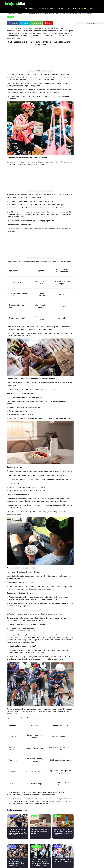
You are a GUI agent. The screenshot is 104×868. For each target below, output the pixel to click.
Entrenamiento (40, 9)
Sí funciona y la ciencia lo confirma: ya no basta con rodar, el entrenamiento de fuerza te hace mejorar (40, 862)
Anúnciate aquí (40, 71)
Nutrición (11, 17)
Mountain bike (29, 9)
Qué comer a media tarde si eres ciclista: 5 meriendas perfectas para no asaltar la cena (63, 832)
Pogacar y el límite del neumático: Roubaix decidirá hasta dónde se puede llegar (16, 862)
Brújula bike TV (78, 9)
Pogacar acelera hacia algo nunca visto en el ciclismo (63, 860)
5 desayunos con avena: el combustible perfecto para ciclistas (40, 831)
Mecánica (50, 9)
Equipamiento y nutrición (63, 9)
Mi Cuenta (90, 9)
